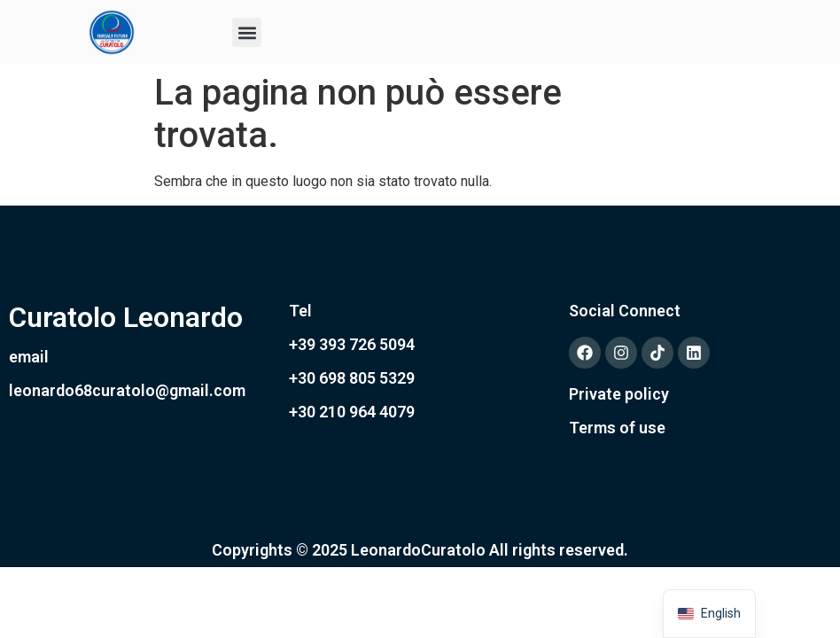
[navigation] (709, 614)
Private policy (619, 394)
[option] (709, 614)
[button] (247, 32)
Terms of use (617, 428)
